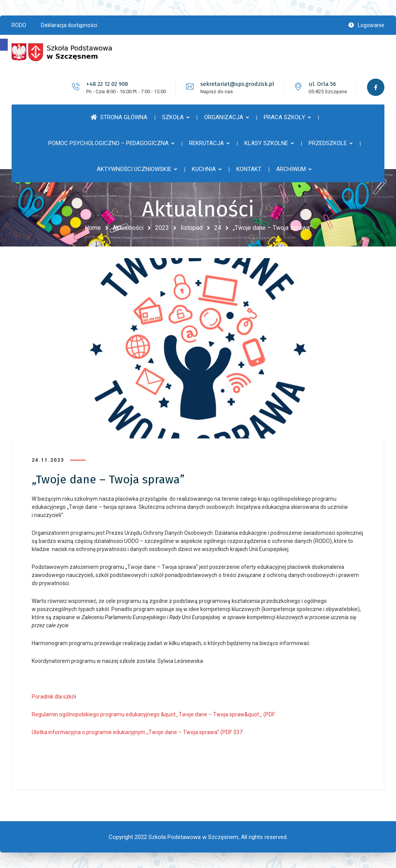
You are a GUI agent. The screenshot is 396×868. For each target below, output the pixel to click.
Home (93, 228)
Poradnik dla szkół (54, 697)
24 (218, 228)
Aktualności (128, 228)
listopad (192, 228)
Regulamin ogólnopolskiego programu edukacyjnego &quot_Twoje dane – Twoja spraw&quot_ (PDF (153, 714)
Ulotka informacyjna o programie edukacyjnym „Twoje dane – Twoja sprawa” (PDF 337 (137, 732)
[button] (4, 45)
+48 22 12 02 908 (107, 84)
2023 (162, 228)
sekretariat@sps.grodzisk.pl (237, 84)
